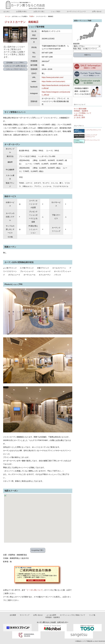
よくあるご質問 (79, 117)
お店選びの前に (22, 11)
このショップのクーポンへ (15, 69)
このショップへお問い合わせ (15, 66)
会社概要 (13, 615)
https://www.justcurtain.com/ (52, 77)
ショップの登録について (83, 113)
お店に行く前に (39, 11)
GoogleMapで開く (38, 550)
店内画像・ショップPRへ (15, 63)
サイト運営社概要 (80, 109)
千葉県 (31, 16)
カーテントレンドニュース (76, 11)
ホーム (7, 16)
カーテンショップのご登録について (73, 615)
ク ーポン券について (35, 590)
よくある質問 (51, 615)
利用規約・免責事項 (81, 111)
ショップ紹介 (56, 11)
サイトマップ (25, 615)
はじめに (7, 11)
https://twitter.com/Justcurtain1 (53, 81)
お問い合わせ (97, 11)
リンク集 (92, 615)
